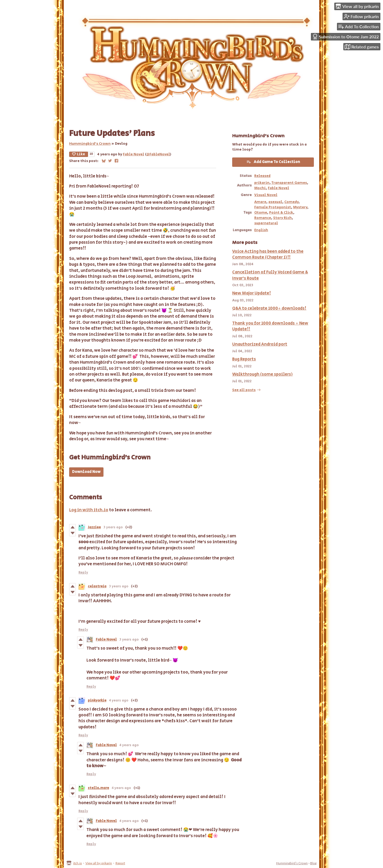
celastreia (97, 586)
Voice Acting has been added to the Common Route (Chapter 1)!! (268, 254)
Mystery (300, 207)
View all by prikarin (99, 863)
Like (79, 154)
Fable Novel (134, 154)
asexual (275, 202)
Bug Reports (244, 359)
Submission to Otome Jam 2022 (345, 37)
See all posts (244, 390)
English (261, 230)
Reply (83, 573)
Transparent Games (289, 183)
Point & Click (281, 213)
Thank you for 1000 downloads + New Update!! (270, 326)
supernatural (266, 223)
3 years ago (113, 527)
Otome (261, 213)
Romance (263, 218)
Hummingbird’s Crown (90, 144)
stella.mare (98, 788)
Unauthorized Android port (260, 344)
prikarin (262, 183)
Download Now (86, 472)
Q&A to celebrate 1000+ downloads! (269, 308)
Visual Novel (266, 195)
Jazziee (94, 527)
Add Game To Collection (273, 162)
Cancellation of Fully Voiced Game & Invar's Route (270, 275)
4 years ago (119, 701)
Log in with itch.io (89, 510)
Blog (313, 863)
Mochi (260, 188)
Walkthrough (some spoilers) (263, 374)
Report (120, 863)
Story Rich (282, 218)
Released (262, 176)
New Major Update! (252, 293)
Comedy (291, 202)
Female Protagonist (273, 207)
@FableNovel (158, 154)
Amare (260, 202)
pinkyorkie (97, 701)
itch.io (78, 863)
